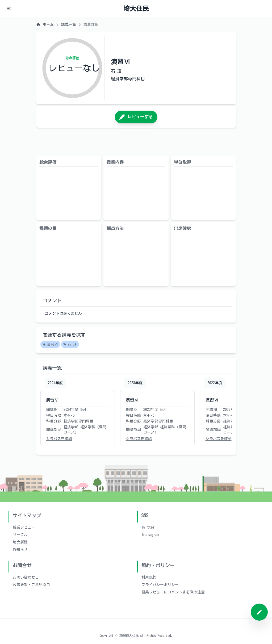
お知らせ (20, 550)
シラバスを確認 (59, 439)
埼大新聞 (20, 542)
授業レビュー (24, 527)
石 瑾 (70, 345)
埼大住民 (136, 9)
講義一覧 (69, 24)
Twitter (148, 527)
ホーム (45, 24)
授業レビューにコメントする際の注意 (173, 592)
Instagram (150, 535)
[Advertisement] (136, 142)
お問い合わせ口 (26, 577)
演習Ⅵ (50, 345)
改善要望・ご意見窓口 (31, 585)
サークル (20, 535)
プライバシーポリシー (160, 585)
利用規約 (149, 577)
